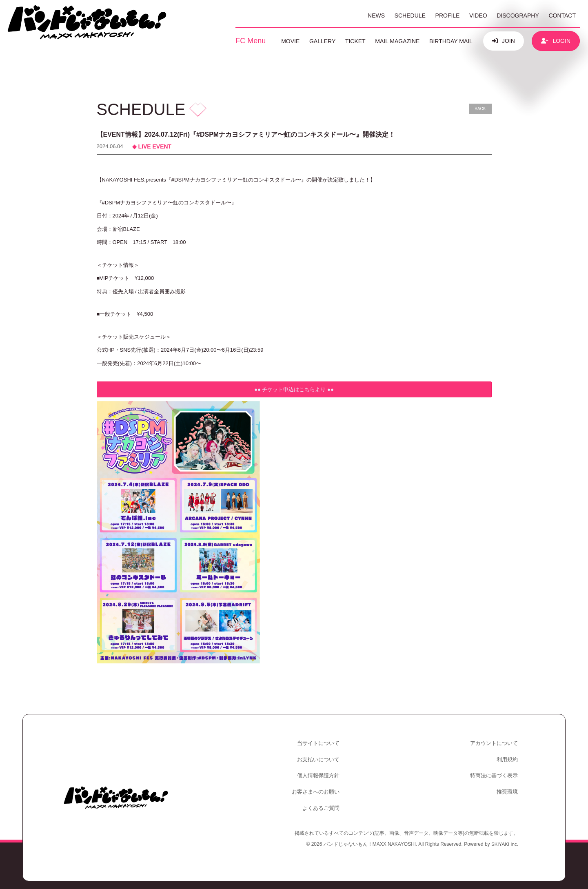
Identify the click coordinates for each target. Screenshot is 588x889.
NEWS (376, 16)
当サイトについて (320, 742)
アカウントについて (495, 742)
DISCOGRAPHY (518, 16)
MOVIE (290, 41)
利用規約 (508, 757)
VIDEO (478, 16)
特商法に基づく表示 (495, 771)
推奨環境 (508, 786)
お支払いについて (320, 757)
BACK (480, 109)
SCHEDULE (410, 16)
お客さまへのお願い (317, 786)
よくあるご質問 (322, 800)
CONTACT (562, 16)
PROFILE (448, 16)
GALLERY (322, 41)
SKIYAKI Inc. (504, 836)
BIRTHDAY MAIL (451, 41)
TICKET (355, 41)
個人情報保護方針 (320, 771)
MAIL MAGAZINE (397, 41)
